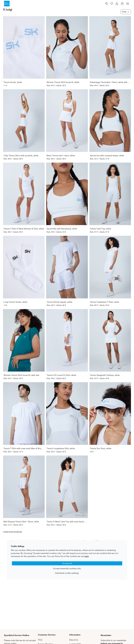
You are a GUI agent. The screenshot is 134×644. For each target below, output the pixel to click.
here (87, 556)
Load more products (12, 532)
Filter (126, 12)
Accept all (67, 563)
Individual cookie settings (67, 573)
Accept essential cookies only (67, 568)
